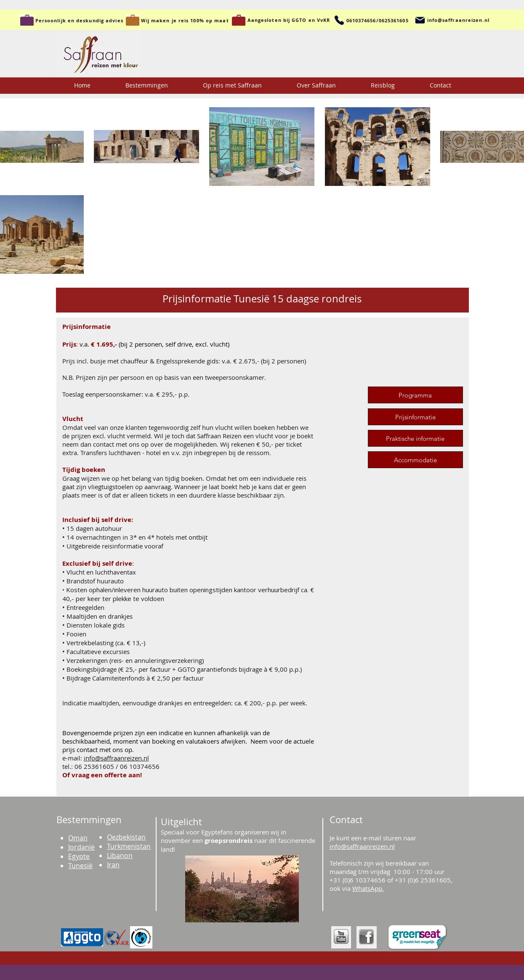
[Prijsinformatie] (415, 417)
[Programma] (415, 395)
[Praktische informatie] (415, 438)
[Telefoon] (339, 20)
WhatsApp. (368, 888)
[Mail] (420, 20)
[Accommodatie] (415, 460)
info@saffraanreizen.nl (116, 758)
